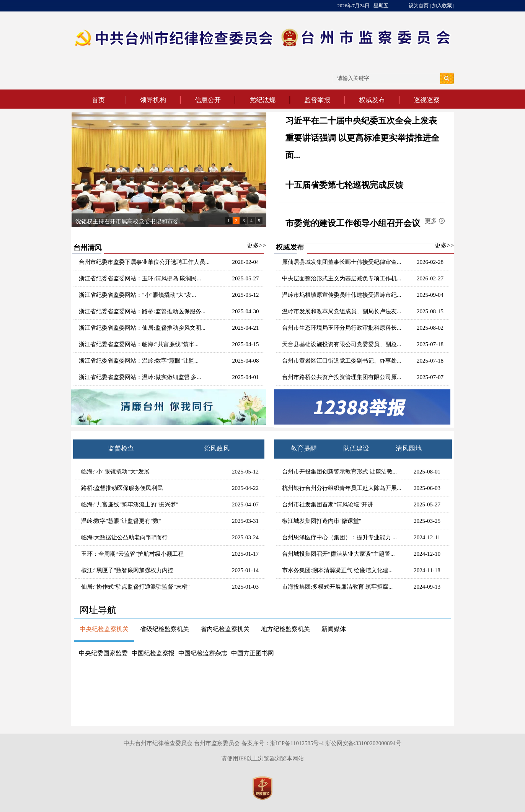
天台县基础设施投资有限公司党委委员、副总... (342, 344)
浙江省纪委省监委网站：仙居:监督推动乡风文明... (142, 328)
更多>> (256, 245)
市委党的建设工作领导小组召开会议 (353, 223)
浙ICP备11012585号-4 (297, 743)
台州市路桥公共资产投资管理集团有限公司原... (342, 377)
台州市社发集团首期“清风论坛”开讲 (328, 504)
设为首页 (419, 6)
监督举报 (317, 100)
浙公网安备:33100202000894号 (363, 743)
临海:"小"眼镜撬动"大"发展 (115, 472)
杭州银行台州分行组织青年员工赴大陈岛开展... (342, 488)
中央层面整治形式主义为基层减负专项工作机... (342, 278)
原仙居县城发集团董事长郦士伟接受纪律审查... (342, 262)
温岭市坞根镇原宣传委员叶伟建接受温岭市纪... (342, 295)
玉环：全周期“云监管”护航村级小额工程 (132, 554)
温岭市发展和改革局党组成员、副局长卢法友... (342, 311)
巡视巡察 (427, 100)
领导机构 (153, 100)
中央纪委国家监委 (103, 653)
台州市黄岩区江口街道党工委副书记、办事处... (342, 361)
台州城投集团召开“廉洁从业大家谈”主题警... (338, 554)
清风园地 (409, 448)
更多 (431, 221)
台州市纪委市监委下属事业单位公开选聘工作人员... (144, 262)
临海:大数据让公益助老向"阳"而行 (124, 537)
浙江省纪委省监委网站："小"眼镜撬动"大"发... (137, 295)
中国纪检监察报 (153, 653)
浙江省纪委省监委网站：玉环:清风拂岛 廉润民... (140, 278)
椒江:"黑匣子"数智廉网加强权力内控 (127, 570)
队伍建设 (356, 448)
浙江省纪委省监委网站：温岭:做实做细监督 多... (140, 377)
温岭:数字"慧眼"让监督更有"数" (121, 521)
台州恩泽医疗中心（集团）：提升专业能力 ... (339, 537)
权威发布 (372, 100)
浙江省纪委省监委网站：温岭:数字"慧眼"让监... (139, 361)
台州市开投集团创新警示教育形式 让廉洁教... (339, 472)
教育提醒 (304, 448)
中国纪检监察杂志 (203, 653)
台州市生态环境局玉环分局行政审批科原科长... (342, 328)
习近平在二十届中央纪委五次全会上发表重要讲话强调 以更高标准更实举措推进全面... (362, 138)
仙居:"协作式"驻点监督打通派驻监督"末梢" (135, 587)
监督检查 (121, 448)
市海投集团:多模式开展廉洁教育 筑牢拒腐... (337, 587)
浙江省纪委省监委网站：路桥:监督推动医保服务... (142, 311)
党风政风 (217, 448)
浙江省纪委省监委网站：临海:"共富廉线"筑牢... (139, 344)
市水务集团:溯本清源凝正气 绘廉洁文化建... (337, 570)
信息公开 (208, 100)
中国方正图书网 (253, 653)
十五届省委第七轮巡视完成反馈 (344, 185)
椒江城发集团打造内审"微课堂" (322, 521)
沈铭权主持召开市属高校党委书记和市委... (129, 221)
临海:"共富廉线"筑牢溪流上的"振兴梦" (130, 504)
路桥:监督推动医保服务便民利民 (122, 488)
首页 (98, 100)
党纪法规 (262, 100)
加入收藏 (442, 6)
